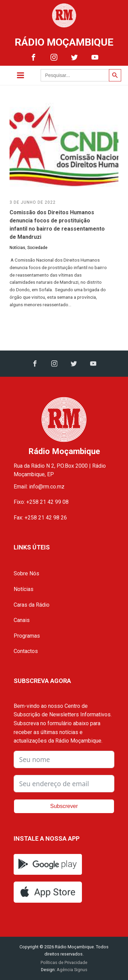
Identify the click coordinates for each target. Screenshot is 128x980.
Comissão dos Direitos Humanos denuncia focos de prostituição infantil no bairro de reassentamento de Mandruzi (57, 225)
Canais (22, 620)
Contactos (26, 651)
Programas (27, 636)
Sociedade (37, 248)
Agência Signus (72, 970)
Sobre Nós (26, 573)
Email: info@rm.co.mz (39, 487)
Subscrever (64, 806)
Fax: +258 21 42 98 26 (40, 518)
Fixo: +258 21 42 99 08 (41, 502)
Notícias (17, 248)
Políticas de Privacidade (64, 962)
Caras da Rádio (32, 605)
